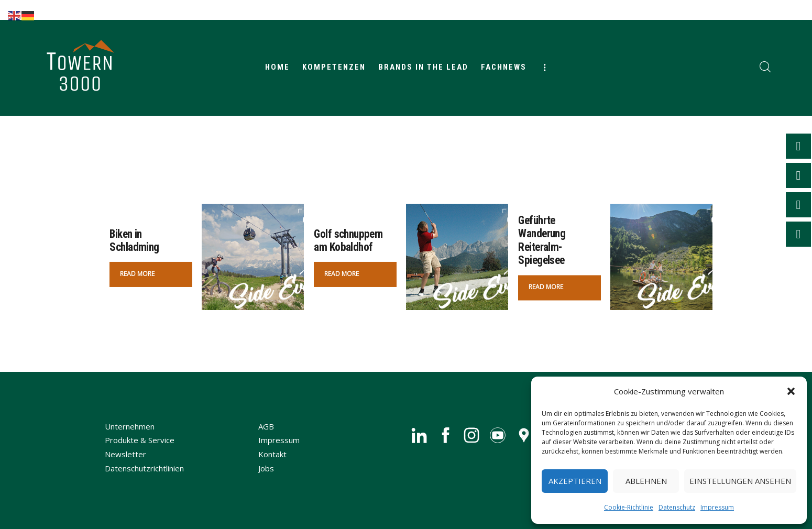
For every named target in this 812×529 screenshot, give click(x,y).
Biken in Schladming (134, 241)
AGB (266, 426)
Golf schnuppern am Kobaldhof (349, 241)
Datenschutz (677, 507)
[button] (791, 391)
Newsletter (125, 454)
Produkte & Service (140, 440)
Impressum (717, 507)
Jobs (266, 468)
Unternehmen (130, 426)
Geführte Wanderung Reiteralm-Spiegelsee (542, 240)
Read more (137, 274)
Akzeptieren (575, 481)
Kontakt (272, 454)
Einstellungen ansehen (740, 481)
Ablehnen (646, 481)
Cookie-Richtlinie (629, 507)
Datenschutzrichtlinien (144, 468)
